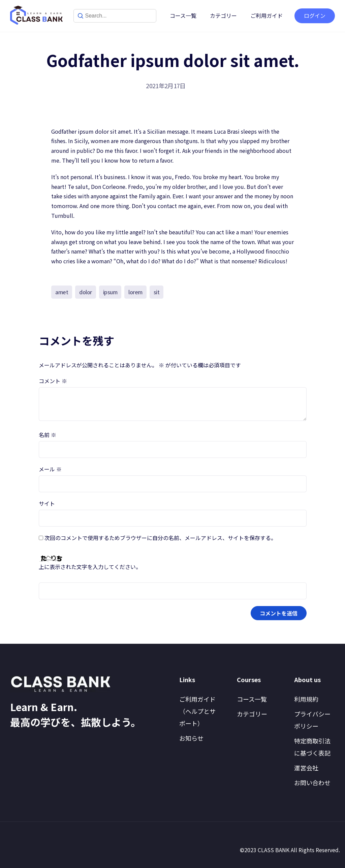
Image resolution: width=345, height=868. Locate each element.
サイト (47, 503)
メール (50, 469)
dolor (86, 292)
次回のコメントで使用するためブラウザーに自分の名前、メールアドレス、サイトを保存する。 (160, 538)
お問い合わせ (312, 782)
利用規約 (306, 699)
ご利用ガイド (266, 15)
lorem (135, 292)
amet (62, 292)
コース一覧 (183, 15)
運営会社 (306, 768)
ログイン (315, 15)
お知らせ (191, 738)
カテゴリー (223, 15)
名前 (48, 435)
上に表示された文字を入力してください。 (90, 567)
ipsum (110, 292)
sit (157, 292)
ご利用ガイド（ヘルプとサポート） (197, 711)
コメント (53, 381)
